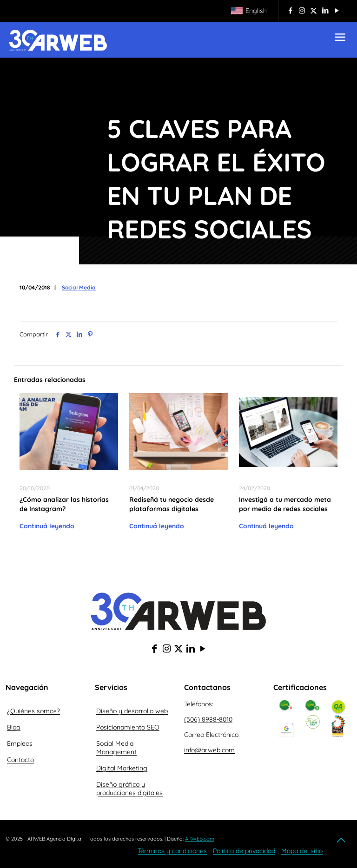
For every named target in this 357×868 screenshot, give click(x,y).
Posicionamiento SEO (128, 727)
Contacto (20, 760)
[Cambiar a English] (249, 11)
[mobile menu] (340, 39)
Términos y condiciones (172, 851)
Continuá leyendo (47, 526)
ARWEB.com (200, 839)
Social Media (79, 287)
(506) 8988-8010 (208, 719)
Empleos (20, 743)
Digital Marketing (122, 768)
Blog (14, 727)
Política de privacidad (244, 851)
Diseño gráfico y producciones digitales (129, 789)
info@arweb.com (209, 750)
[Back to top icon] (342, 840)
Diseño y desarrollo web (132, 711)
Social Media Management (116, 748)
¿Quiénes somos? (33, 711)
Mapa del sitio (302, 851)
